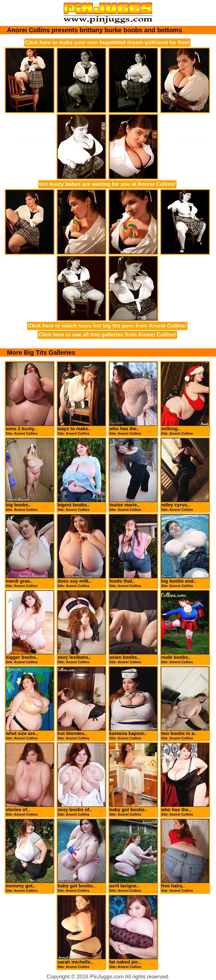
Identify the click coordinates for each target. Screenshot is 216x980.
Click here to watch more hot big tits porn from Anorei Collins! (108, 326)
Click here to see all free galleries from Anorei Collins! (107, 335)
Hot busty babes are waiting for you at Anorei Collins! (108, 184)
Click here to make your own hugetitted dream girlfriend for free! (107, 43)
